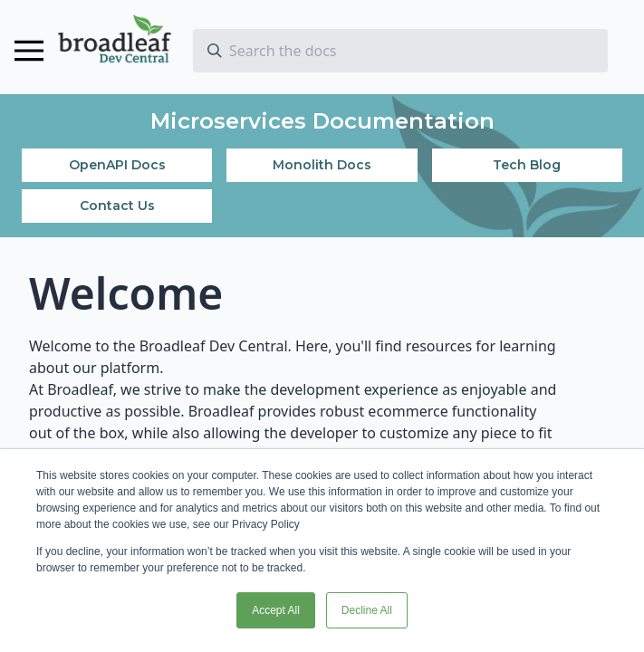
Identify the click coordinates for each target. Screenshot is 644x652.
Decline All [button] (367, 610)
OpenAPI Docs (117, 165)
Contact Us (117, 206)
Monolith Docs (322, 165)
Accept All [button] (276, 610)
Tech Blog (527, 165)
